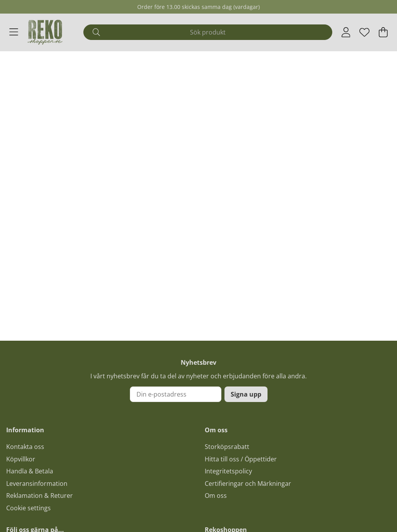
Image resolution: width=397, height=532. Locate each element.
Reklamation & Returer (40, 496)
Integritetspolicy (228, 471)
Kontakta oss (25, 447)
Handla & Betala (30, 471)
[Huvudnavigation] (14, 32)
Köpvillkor (21, 459)
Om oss (216, 496)
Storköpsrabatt (227, 447)
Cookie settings (28, 508)
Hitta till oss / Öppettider (241, 459)
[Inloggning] (346, 32)
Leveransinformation (37, 483)
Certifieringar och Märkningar (248, 483)
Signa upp (246, 394)
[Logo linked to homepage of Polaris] (45, 32)
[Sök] (208, 32)
